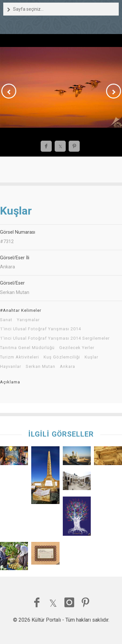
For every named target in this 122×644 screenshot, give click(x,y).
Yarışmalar (28, 320)
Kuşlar (91, 357)
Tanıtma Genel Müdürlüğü (27, 348)
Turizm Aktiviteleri (20, 357)
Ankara (68, 367)
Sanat (6, 320)
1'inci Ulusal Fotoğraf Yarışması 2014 (41, 329)
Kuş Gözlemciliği (62, 357)
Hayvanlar (11, 367)
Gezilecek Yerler (77, 348)
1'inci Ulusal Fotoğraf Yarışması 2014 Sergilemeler (55, 338)
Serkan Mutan (41, 367)
